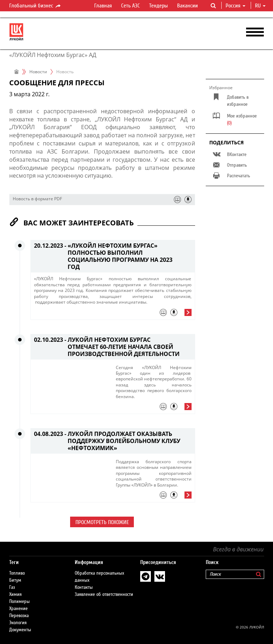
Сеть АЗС (130, 6)
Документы (20, 630)
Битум (15, 580)
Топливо (17, 573)
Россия (235, 6)
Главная (103, 6)
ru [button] (260, 6)
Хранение (18, 609)
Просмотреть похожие (102, 522)
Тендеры (158, 6)
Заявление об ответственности (104, 594)
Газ (12, 587)
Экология (18, 623)
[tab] (113, 314)
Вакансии (187, 6)
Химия (15, 594)
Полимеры (19, 602)
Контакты (84, 587)
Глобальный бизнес (35, 6)
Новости (38, 72)
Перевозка (19, 616)
